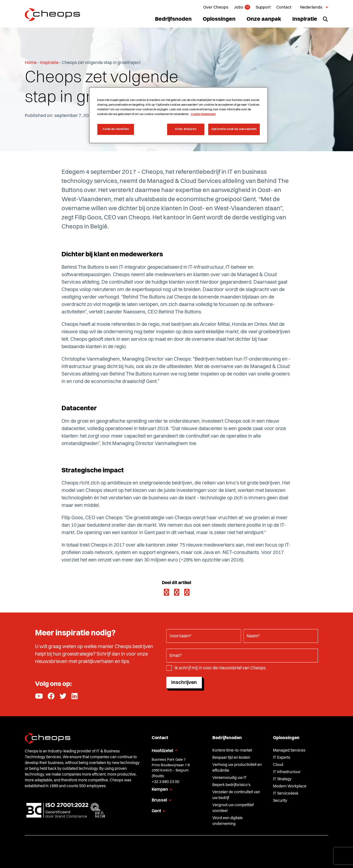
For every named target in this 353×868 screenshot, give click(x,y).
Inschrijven (184, 683)
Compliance (236, 850)
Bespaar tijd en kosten (231, 758)
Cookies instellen (116, 129)
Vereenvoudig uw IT (230, 778)
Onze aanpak (264, 19)
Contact (284, 8)
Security (280, 801)
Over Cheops (216, 8)
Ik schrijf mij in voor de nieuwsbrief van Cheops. (221, 668)
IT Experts (282, 758)
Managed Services (289, 750)
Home (31, 63)
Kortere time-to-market (232, 750)
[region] (178, 115)
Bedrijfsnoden (173, 19)
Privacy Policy (172, 850)
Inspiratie (305, 19)
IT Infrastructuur (287, 772)
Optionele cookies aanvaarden (234, 129)
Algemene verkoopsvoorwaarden (126, 850)
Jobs (239, 8)
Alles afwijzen (186, 129)
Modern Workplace (290, 786)
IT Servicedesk (286, 794)
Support (263, 8)
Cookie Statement (205, 850)
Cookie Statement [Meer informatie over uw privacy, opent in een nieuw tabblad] (203, 114)
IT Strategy (282, 779)
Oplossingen (219, 19)
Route (158, 776)
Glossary (260, 850)
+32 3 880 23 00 (165, 782)
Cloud (278, 765)
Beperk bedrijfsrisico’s (231, 785)
